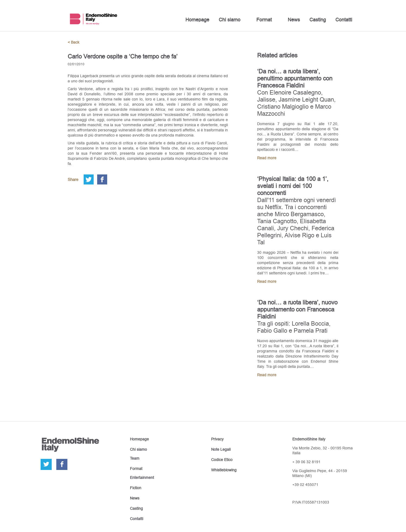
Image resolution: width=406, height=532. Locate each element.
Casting (318, 20)
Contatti (344, 20)
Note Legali (221, 449)
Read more (267, 158)
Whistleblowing (224, 470)
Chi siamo (230, 20)
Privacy (217, 439)
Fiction (136, 488)
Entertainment (142, 478)
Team (135, 458)
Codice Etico (222, 460)
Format (264, 20)
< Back (73, 42)
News (294, 20)
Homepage (197, 20)
